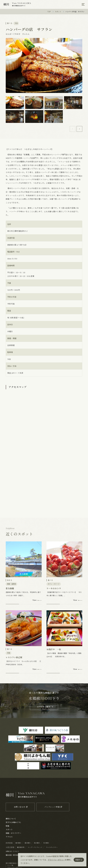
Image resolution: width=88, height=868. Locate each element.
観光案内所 (21, 847)
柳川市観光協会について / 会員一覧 (17, 863)
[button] (79, 129)
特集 (7, 826)
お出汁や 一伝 (54, 650)
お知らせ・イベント (12, 852)
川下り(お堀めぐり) (13, 822)
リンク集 (10, 866)
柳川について (11, 819)
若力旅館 (10, 589)
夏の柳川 (28, 843)
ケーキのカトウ (54, 589)
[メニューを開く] (83, 4)
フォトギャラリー (52, 847)
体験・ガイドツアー (13, 833)
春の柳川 (18, 843)
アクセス (9, 837)
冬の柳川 (46, 843)
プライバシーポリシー (56, 860)
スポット (58, 12)
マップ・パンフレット (35, 847)
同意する (79, 860)
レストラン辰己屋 (14, 658)
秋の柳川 (37, 843)
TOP (49, 12)
